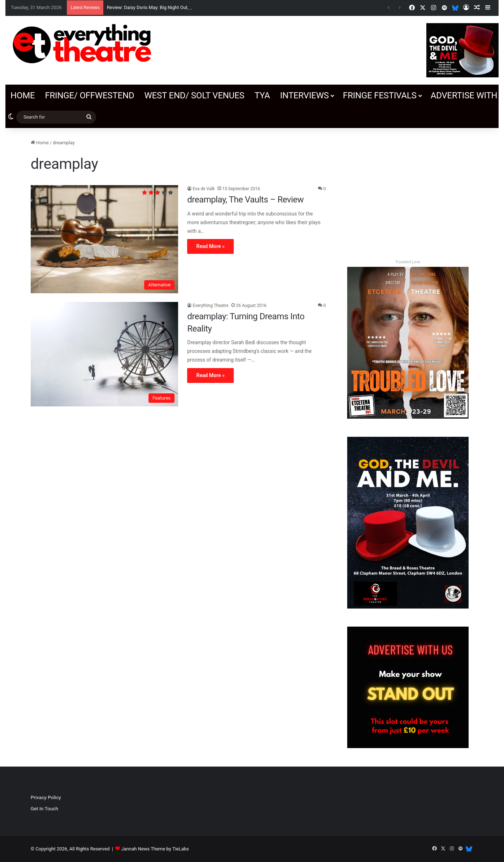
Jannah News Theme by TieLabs (155, 849)
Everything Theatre (210, 306)
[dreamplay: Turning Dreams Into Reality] (105, 354)
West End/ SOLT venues (194, 95)
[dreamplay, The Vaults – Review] (105, 239)
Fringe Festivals (380, 95)
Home (23, 95)
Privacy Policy (46, 797)
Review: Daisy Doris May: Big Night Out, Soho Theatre (162, 7)
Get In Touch (44, 808)
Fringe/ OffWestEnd (89, 95)
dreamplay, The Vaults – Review (245, 200)
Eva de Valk (204, 189)
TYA (262, 95)
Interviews (304, 95)
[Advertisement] (408, 189)
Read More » (210, 246)
